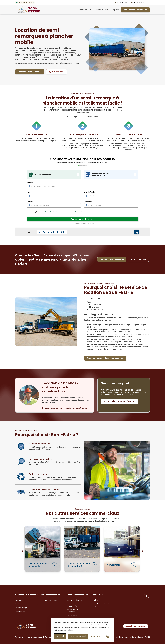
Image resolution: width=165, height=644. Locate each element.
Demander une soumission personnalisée (105, 358)
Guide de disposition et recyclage (100, 605)
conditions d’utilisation (50, 212)
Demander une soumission (135, 10)
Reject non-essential (78, 636)
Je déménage (20, 611)
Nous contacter (21, 600)
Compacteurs (72, 615)
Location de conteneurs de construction (75, 605)
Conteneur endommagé (24, 604)
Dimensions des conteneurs (72, 611)
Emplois (115, 10)
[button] (25, 3)
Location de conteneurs (50, 600)
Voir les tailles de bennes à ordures (120, 401)
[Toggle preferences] (95, 636)
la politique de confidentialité (72, 212)
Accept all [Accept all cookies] (60, 636)
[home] (28, 10)
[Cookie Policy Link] (108, 636)
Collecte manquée (22, 608)
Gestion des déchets (74, 600)
